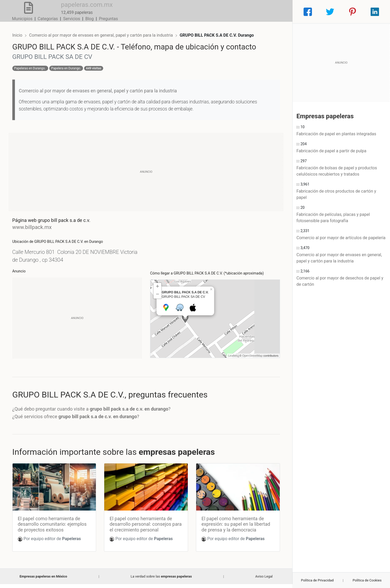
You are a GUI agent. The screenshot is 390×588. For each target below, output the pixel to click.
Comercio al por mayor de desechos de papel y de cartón (340, 281)
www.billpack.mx (36, 233)
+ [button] (158, 293)
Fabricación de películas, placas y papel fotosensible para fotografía (333, 218)
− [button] (158, 300)
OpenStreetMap (248, 361)
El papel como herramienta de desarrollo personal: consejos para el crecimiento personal (142, 528)
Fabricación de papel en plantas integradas (336, 134)
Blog (260, 12)
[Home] (24, 11)
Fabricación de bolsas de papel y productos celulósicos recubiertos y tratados (337, 171)
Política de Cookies (367, 580)
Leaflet (228, 361)
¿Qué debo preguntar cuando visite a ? (96, 414)
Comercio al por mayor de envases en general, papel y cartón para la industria (106, 31)
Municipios (193, 12)
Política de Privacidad (317, 580)
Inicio (21, 31)
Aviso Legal (264, 580)
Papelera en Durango (70, 74)
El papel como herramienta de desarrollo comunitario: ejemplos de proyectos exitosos (56, 528)
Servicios (242, 12)
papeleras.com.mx (78, 9)
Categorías (218, 12)
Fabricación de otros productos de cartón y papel (336, 194)
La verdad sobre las (161, 580)
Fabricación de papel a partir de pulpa (331, 151)
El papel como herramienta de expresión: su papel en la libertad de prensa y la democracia (234, 528)
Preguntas (279, 12)
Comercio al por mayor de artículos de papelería (341, 238)
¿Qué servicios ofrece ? (80, 422)
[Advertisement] (146, 177)
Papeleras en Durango (34, 74)
